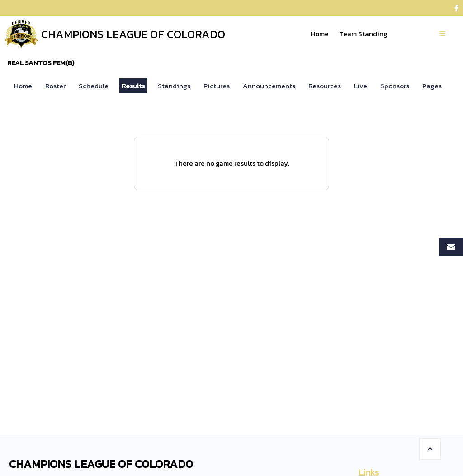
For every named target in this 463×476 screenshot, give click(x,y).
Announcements (269, 86)
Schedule (94, 86)
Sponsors (395, 86)
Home (23, 86)
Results (133, 86)
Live (361, 86)
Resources (325, 86)
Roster (55, 86)
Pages (432, 86)
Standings (174, 86)
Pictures (217, 86)
